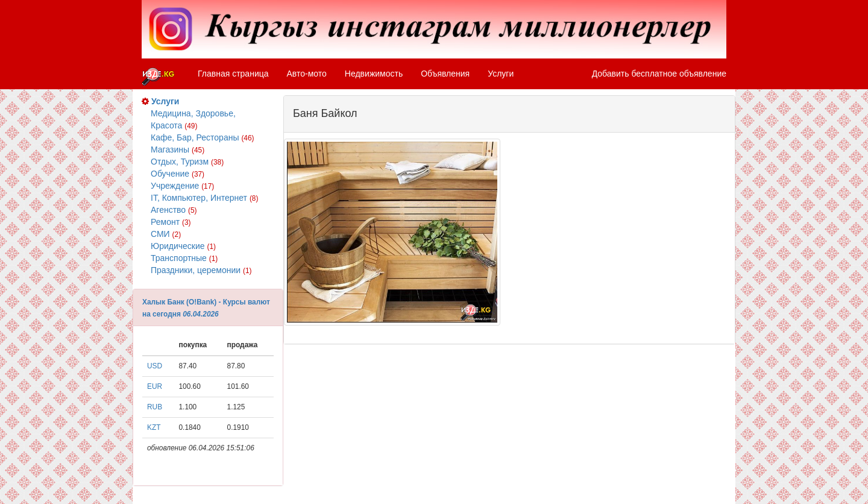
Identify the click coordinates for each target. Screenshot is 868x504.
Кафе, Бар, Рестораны (203, 137)
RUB (155, 407)
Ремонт (171, 222)
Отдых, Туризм (187, 162)
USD (155, 366)
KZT (154, 427)
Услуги (501, 74)
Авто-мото (307, 74)
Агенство (174, 210)
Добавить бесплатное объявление (659, 74)
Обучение (178, 174)
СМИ (166, 234)
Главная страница (233, 74)
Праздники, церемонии (201, 270)
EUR (155, 386)
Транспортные (184, 258)
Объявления (445, 74)
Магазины (178, 150)
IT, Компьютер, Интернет (204, 198)
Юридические (183, 246)
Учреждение (182, 186)
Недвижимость (374, 74)
